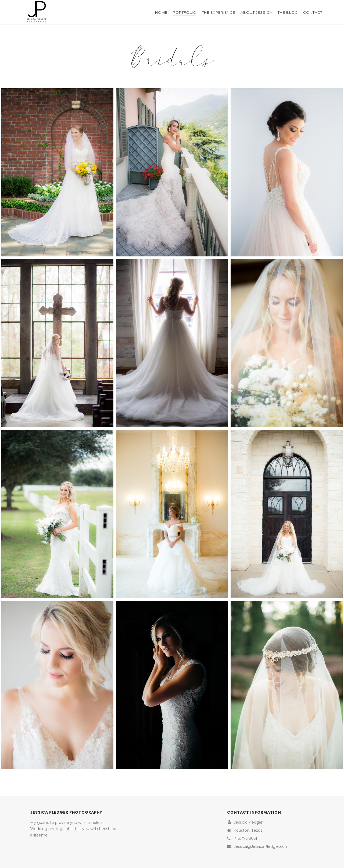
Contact (313, 12)
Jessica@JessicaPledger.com (261, 846)
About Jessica (256, 12)
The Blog (288, 12)
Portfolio (185, 12)
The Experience (218, 12)
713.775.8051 (246, 838)
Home (161, 12)
